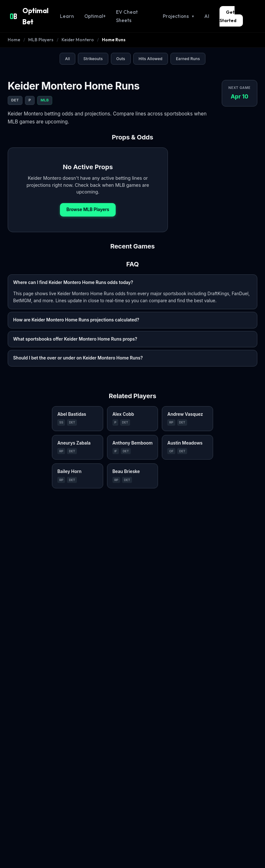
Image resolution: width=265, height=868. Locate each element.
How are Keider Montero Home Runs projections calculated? (76, 309)
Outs (121, 48)
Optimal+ (98, 11)
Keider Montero (74, 29)
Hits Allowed (151, 48)
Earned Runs (188, 48)
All (67, 48)
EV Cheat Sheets (136, 11)
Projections (180, 11)
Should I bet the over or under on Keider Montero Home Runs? (78, 347)
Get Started (238, 11)
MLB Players (39, 29)
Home (13, 29)
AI (207, 11)
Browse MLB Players (88, 199)
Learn (71, 11)
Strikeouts (93, 48)
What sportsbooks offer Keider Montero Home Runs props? (75, 328)
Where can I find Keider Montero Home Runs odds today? (73, 272)
